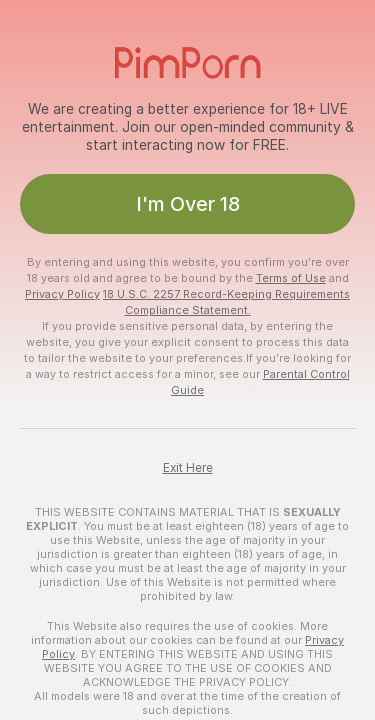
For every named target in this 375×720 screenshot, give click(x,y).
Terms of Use (291, 278)
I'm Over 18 (188, 204)
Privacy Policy (62, 294)
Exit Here (188, 468)
